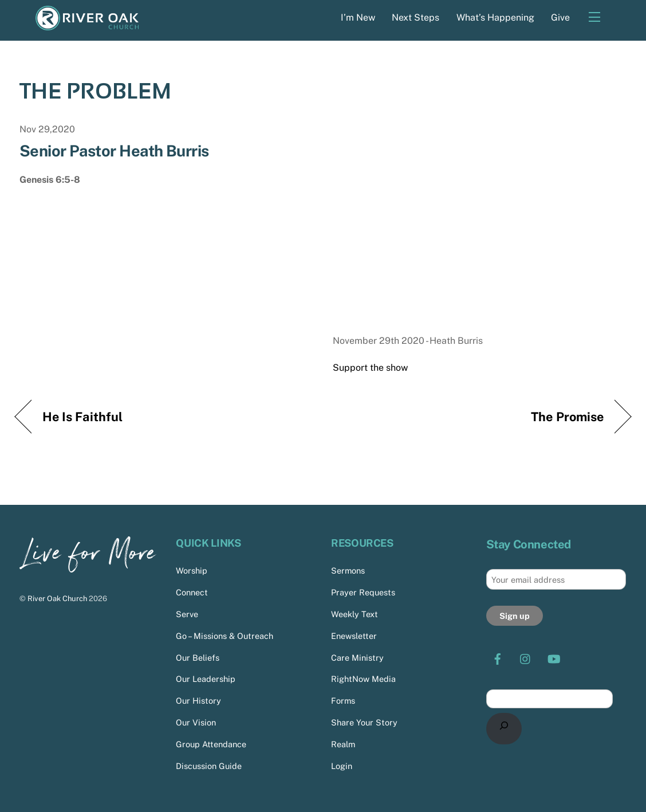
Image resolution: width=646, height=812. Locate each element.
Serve (187, 614)
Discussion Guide (209, 766)
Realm (343, 744)
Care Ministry (357, 657)
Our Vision (196, 722)
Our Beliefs (198, 657)
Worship (192, 570)
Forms (343, 701)
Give (560, 17)
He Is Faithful (82, 416)
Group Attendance (211, 744)
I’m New (358, 17)
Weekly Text (354, 614)
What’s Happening (495, 17)
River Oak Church (57, 599)
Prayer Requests (363, 592)
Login (342, 766)
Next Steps (415, 17)
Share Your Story (364, 722)
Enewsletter (354, 636)
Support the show (370, 368)
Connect (192, 592)
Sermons (348, 570)
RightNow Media (363, 679)
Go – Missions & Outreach (224, 636)
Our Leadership (206, 679)
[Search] (504, 729)
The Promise (567, 416)
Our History (198, 701)
